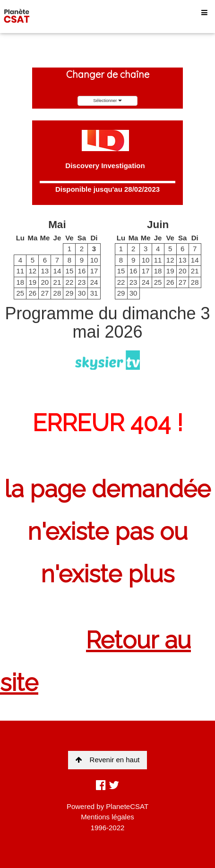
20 (45, 282)
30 (82, 293)
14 (57, 271)
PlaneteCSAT (127, 806)
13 (45, 271)
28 (57, 293)
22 (70, 282)
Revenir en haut (108, 760)
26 (32, 293)
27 (45, 293)
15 (70, 271)
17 (94, 271)
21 (57, 282)
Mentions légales (107, 817)
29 (70, 293)
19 (32, 282)
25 (20, 293)
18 (20, 282)
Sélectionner (107, 101)
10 (94, 260)
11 (20, 271)
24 (94, 282)
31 (94, 293)
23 (82, 282)
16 (82, 271)
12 (32, 271)
